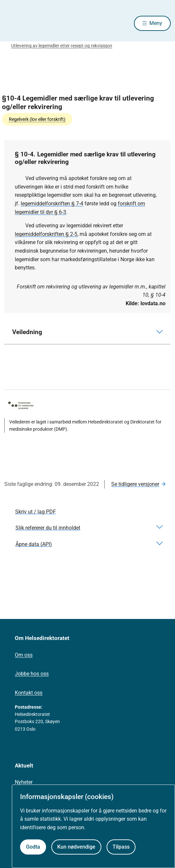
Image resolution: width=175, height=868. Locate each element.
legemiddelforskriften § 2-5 (46, 234)
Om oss (24, 655)
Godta (33, 847)
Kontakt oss (29, 693)
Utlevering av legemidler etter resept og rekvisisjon (62, 46)
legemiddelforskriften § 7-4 (52, 204)
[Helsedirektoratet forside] (12, 23)
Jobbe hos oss (32, 674)
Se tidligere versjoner (135, 484)
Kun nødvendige (76, 847)
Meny (156, 23)
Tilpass (121, 847)
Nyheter (24, 782)
